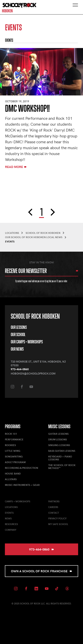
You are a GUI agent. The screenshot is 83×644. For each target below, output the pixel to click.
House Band (13, 473)
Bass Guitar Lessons (62, 451)
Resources (11, 524)
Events (9, 513)
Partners (54, 501)
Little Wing (13, 451)
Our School (18, 335)
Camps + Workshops (18, 501)
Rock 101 (11, 434)
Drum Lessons (58, 439)
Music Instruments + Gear (22, 485)
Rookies (10, 445)
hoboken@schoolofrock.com (33, 373)
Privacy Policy (57, 518)
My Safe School (58, 524)
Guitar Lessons (58, 434)
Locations (11, 507)
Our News (17, 349)
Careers (53, 507)
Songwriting (14, 456)
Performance (14, 439)
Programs (13, 426)
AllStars (11, 479)
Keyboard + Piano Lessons (60, 458)
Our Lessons (19, 327)
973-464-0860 (20, 369)
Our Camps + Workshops (27, 342)
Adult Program (15, 462)
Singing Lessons (59, 445)
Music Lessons (59, 426)
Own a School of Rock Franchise (41, 571)
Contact (54, 513)
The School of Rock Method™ (62, 467)
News (8, 518)
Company (11, 530)
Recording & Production (21, 468)
